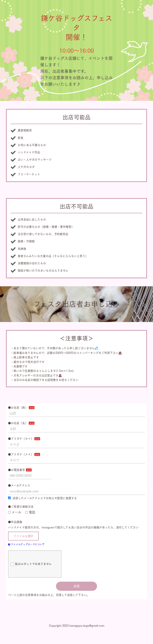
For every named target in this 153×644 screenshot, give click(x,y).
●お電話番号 (17, 470)
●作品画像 (15, 522)
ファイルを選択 (23, 536)
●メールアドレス (19, 485)
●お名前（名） (18, 423)
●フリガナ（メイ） (21, 454)
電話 (30, 512)
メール (15, 512)
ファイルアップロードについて (26, 544)
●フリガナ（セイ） (21, 439)
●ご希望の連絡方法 (21, 507)
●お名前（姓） (18, 408)
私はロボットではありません (31, 564)
